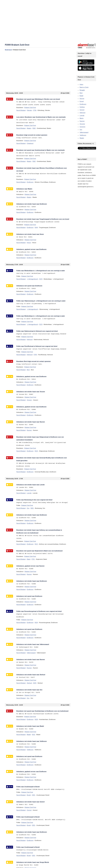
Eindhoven (83, 104)
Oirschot (82, 124)
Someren (82, 127)
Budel (81, 96)
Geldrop (82, 107)
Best (81, 93)
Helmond (82, 113)
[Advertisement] (38, 71)
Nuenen (82, 121)
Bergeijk (82, 90)
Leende (82, 115)
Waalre (82, 138)
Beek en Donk (84, 87)
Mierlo (82, 118)
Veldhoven (83, 135)
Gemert (82, 110)
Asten (81, 84)
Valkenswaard (84, 132)
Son (81, 130)
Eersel (82, 101)
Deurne (82, 99)
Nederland (8, 50)
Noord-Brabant (21, 110)
